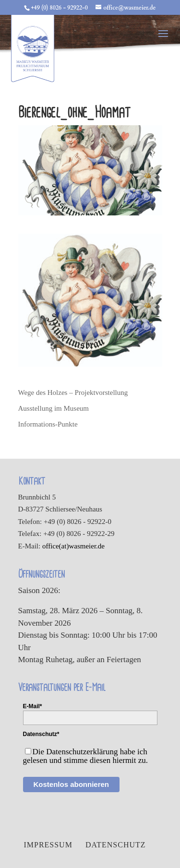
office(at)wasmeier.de (73, 546)
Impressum (48, 845)
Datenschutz (116, 845)
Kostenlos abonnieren (72, 784)
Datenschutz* (41, 734)
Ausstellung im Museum (54, 408)
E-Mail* (33, 706)
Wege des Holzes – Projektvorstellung (73, 392)
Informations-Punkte (48, 424)
